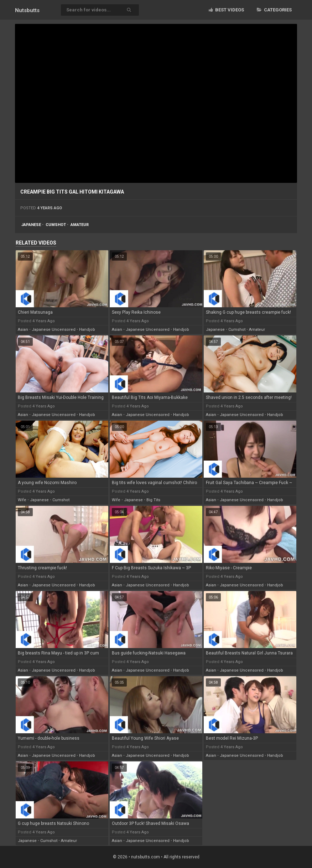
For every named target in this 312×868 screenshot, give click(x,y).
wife (22, 500)
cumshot (56, 225)
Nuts (27, 10)
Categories (274, 10)
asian (23, 330)
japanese (31, 225)
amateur (80, 225)
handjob (87, 330)
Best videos (226, 10)
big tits (153, 500)
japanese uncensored (54, 330)
